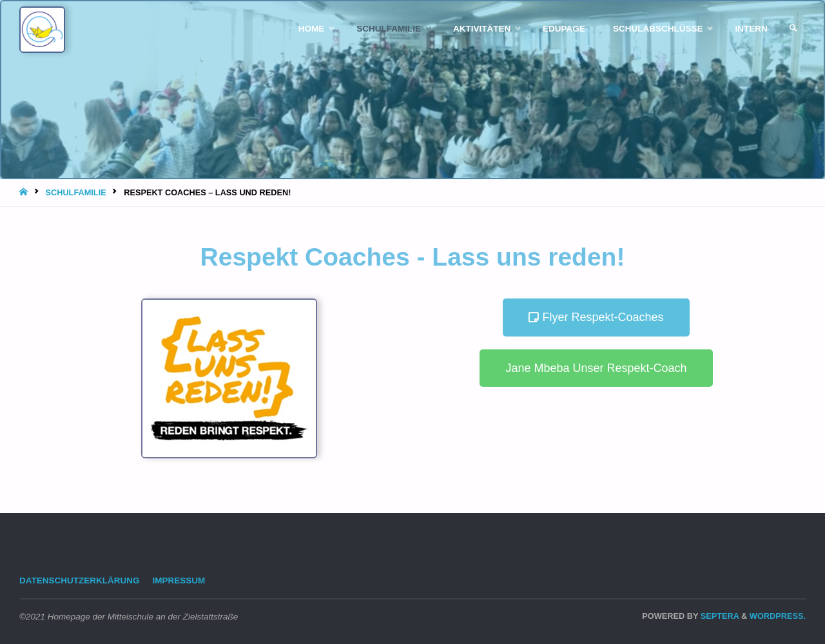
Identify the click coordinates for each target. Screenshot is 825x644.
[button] (596, 317)
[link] (793, 29)
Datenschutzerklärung (80, 581)
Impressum (179, 581)
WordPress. (778, 616)
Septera (718, 616)
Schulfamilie (75, 192)
